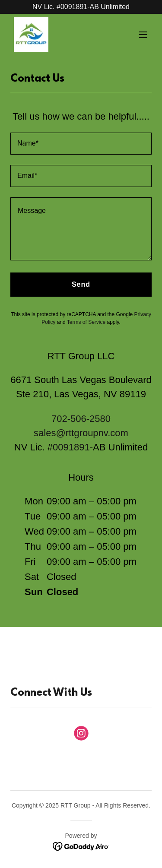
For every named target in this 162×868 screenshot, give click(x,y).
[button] (143, 35)
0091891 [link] (71, 447)
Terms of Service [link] (86, 322)
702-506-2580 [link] (81, 419)
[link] (31, 35)
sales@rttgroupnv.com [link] (81, 433)
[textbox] (81, 144)
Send (81, 284)
